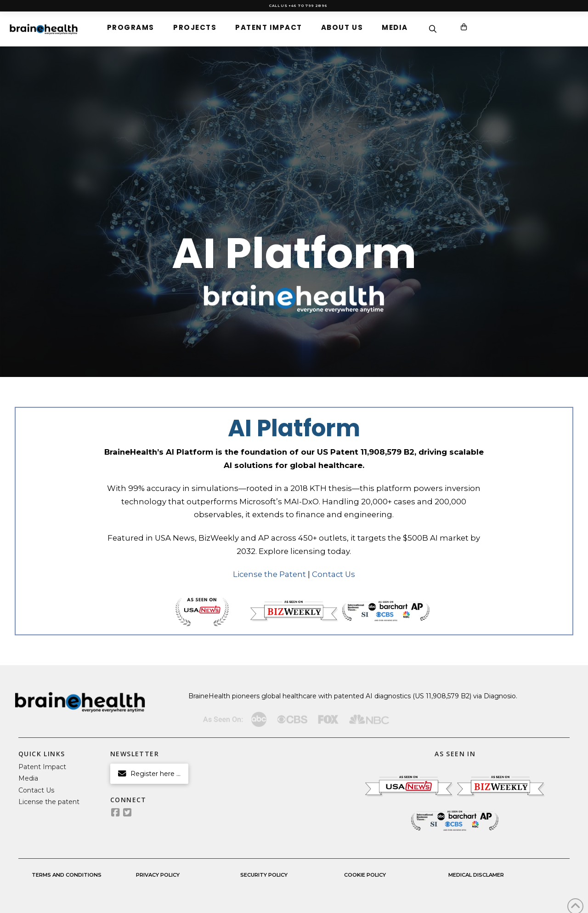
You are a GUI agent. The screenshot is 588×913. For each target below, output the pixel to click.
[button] (130, 27)
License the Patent (269, 574)
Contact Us (334, 574)
